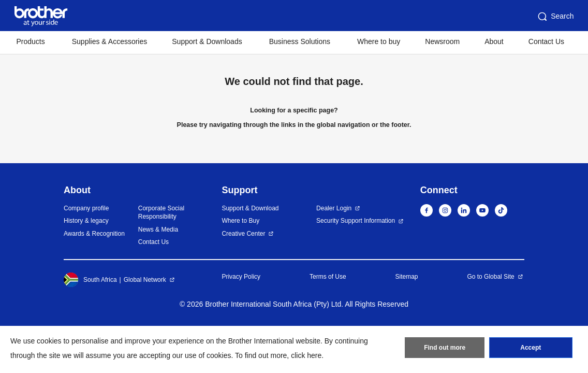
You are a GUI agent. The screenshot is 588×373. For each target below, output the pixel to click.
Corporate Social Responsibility (161, 213)
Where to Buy (240, 221)
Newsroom (442, 41)
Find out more (445, 348)
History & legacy (86, 221)
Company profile (86, 208)
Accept (531, 348)
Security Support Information (356, 221)
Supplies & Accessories (110, 41)
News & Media (158, 229)
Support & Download (250, 208)
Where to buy (379, 41)
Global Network (145, 280)
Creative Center (243, 234)
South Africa (90, 280)
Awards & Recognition (94, 234)
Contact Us (546, 41)
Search (555, 17)
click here (306, 355)
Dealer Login (334, 208)
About (494, 41)
